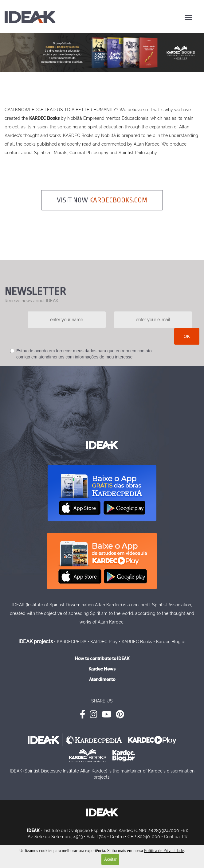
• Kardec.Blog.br (170, 642)
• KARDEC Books (135, 642)
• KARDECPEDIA (70, 642)
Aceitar (110, 859)
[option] (102, 53)
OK (187, 336)
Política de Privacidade (164, 851)
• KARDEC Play (103, 642)
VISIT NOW (102, 200)
